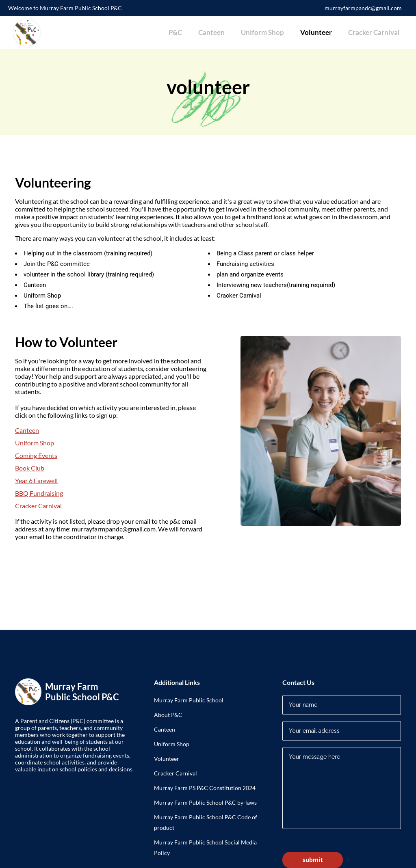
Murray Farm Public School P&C (196, 817)
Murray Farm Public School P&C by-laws (205, 802)
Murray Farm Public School (189, 700)
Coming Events (36, 455)
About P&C (168, 715)
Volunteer (167, 759)
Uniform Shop (35, 443)
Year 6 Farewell (36, 480)
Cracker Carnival (38, 506)
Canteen (27, 430)
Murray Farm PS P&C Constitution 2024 (205, 788)
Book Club (30, 468)
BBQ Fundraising (39, 493)
